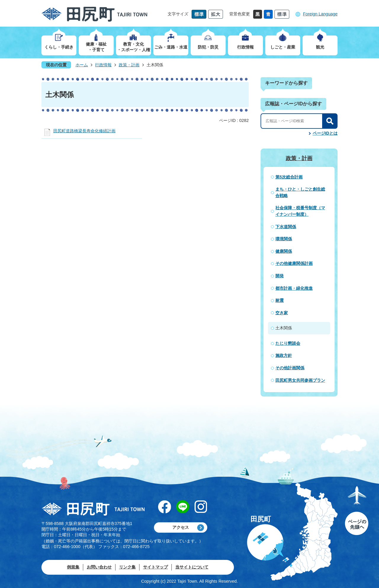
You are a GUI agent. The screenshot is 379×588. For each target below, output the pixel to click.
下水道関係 (286, 227)
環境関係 (284, 239)
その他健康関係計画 (294, 263)
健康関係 (284, 251)
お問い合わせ (99, 567)
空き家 (282, 313)
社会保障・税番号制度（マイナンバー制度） (300, 211)
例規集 (73, 567)
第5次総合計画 (289, 177)
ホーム (82, 65)
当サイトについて (192, 567)
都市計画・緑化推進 (294, 288)
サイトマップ (155, 567)
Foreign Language (320, 14)
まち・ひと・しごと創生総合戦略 (300, 192)
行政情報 (103, 65)
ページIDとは (325, 133)
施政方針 (284, 355)
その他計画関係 (290, 368)
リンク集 (127, 567)
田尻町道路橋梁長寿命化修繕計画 (84, 131)
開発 (280, 276)
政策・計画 (129, 65)
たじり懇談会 (288, 343)
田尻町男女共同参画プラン (300, 380)
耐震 (280, 300)
